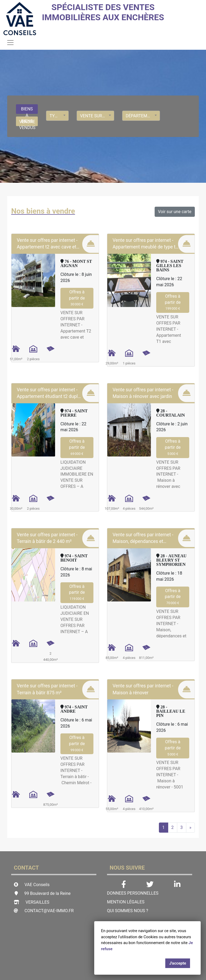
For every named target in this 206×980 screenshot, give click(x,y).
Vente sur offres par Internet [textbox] (96, 116)
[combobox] (57, 116)
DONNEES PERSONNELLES (133, 893)
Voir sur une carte (175, 212)
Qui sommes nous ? (128, 911)
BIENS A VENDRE (27, 110)
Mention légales (126, 902)
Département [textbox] (140, 116)
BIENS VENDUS (27, 122)
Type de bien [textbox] (57, 116)
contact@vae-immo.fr (49, 911)
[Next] (191, 828)
